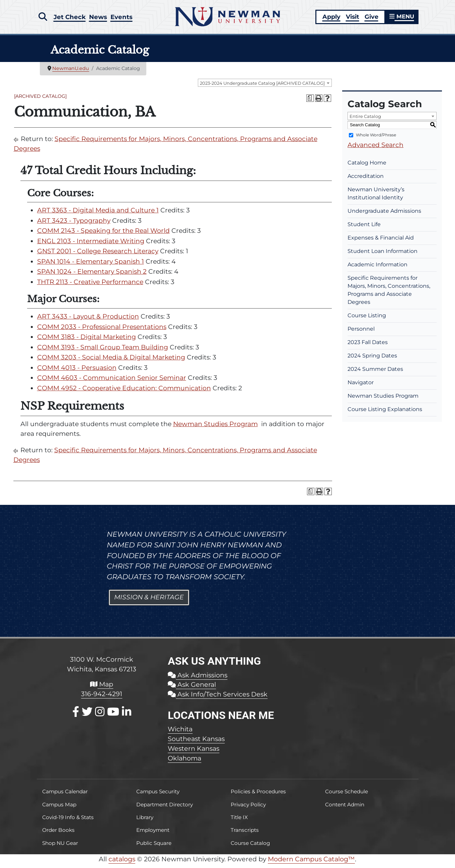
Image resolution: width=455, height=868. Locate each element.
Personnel (361, 333)
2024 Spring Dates (372, 360)
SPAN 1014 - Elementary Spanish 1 (91, 265)
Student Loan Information (383, 255)
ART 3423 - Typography (74, 225)
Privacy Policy (248, 809)
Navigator (361, 386)
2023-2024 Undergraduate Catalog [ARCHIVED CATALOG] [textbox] (262, 87)
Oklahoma (184, 762)
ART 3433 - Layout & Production (88, 320)
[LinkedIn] (127, 716)
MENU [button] (401, 19)
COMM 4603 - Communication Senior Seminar (112, 382)
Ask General (192, 688)
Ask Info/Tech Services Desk (218, 698)
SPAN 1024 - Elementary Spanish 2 (92, 276)
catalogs (122, 863)
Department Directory (165, 809)
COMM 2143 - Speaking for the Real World (103, 235)
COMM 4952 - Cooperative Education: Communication (124, 392)
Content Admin (345, 809)
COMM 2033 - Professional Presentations (102, 331)
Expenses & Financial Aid (381, 242)
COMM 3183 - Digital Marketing (87, 341)
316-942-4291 (102, 698)
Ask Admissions (198, 679)
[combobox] (265, 87)
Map (102, 688)
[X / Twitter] (87, 716)
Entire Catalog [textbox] (365, 120)
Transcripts (245, 834)
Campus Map (59, 809)
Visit (351, 19)
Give (370, 19)
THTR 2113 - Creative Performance (90, 286)
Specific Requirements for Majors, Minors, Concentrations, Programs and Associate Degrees (389, 294)
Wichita (180, 733)
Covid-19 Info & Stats (68, 821)
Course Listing (367, 319)
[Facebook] (76, 716)
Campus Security (158, 795)
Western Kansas (194, 752)
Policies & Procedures (258, 795)
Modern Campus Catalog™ (311, 863)
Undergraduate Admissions (384, 215)
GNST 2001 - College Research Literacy (98, 255)
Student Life (364, 228)
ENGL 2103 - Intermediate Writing (91, 245)
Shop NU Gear (60, 847)
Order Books (58, 834)
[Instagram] (100, 716)
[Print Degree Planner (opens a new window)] (310, 102)
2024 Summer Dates (375, 373)
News (99, 17)
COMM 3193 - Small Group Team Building (103, 351)
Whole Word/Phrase (376, 139)
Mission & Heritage (149, 601)
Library (145, 821)
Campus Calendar (65, 795)
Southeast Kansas (196, 743)
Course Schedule (347, 795)
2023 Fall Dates (368, 346)
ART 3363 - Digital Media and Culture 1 (98, 214)
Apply (330, 19)
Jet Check (70, 17)
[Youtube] (113, 716)
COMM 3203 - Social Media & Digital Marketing (111, 361)
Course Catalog (250, 847)
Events (123, 17)
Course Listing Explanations (385, 413)
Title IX (239, 821)
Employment (153, 834)
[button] (43, 18)
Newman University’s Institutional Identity (376, 197)
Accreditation (366, 180)
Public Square (154, 847)
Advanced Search (375, 149)
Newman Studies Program (215, 428)
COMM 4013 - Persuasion (77, 372)
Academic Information (377, 269)
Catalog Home (367, 167)
